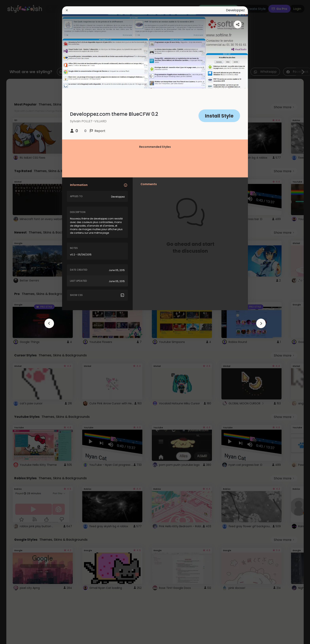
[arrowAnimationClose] (49, 323)
